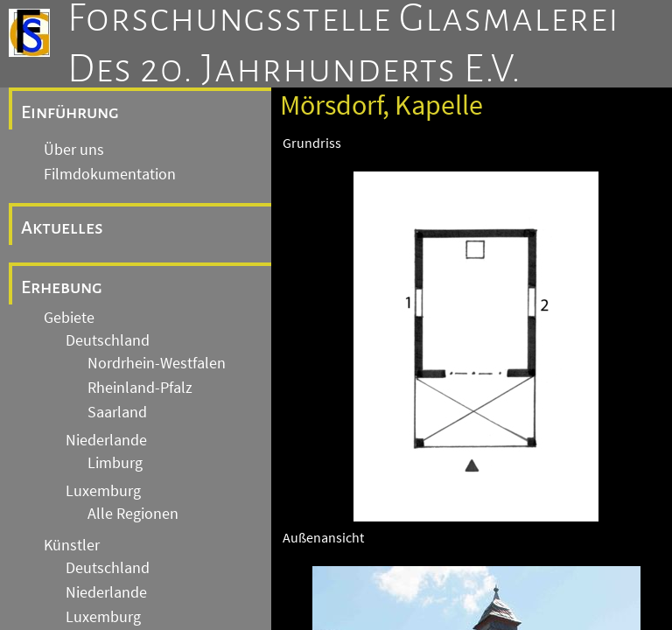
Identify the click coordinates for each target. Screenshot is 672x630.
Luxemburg (103, 491)
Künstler (72, 545)
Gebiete (69, 318)
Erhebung (62, 287)
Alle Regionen (133, 514)
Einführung (70, 112)
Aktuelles (62, 227)
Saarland (117, 412)
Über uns (74, 150)
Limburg (115, 463)
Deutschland (108, 340)
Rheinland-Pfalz (140, 388)
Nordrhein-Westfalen (157, 363)
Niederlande (106, 440)
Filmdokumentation (110, 174)
